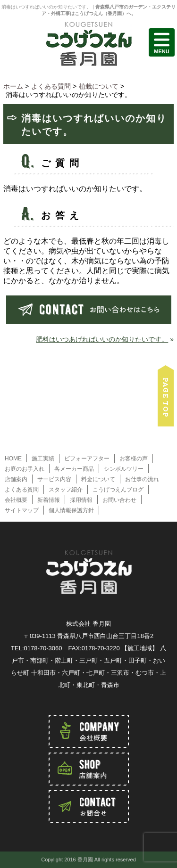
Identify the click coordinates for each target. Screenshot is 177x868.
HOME (13, 459)
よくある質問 (22, 490)
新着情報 (49, 500)
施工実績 (43, 459)
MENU (162, 42)
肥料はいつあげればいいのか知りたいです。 (102, 339)
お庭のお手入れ (25, 469)
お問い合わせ (119, 500)
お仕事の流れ (142, 479)
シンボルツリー (124, 469)
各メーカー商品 (74, 469)
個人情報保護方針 (71, 510)
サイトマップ (22, 510)
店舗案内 (16, 479)
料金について (98, 479)
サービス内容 (54, 479)
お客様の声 (134, 459)
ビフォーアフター (87, 459)
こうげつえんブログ (118, 490)
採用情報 (81, 500)
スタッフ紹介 (66, 490)
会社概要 (16, 500)
